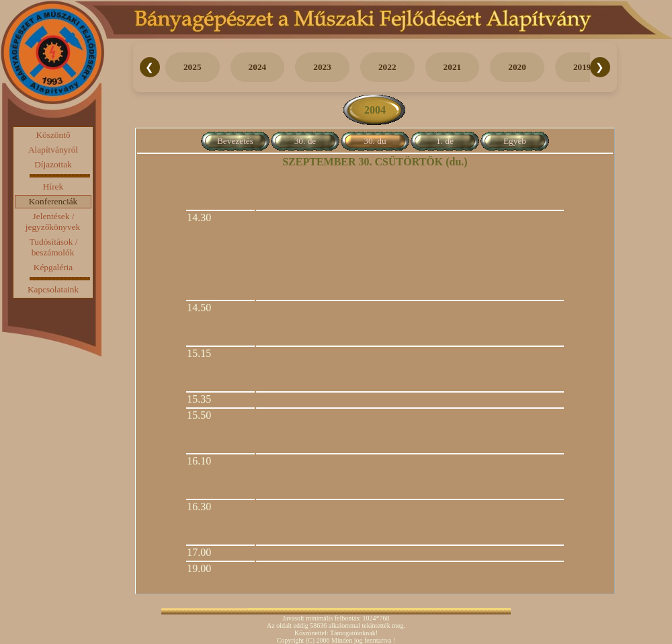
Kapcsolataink (53, 289)
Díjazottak (53, 164)
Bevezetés (235, 141)
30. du (375, 141)
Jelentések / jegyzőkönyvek (53, 222)
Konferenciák (53, 201)
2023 (322, 67)
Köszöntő (53, 135)
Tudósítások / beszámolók (54, 247)
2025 (193, 67)
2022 (387, 67)
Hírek (53, 187)
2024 (258, 67)
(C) (310, 640)
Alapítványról (53, 150)
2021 (453, 67)
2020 (517, 67)
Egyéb (515, 141)
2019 (582, 67)
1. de (445, 141)
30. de (305, 141)
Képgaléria (53, 267)
